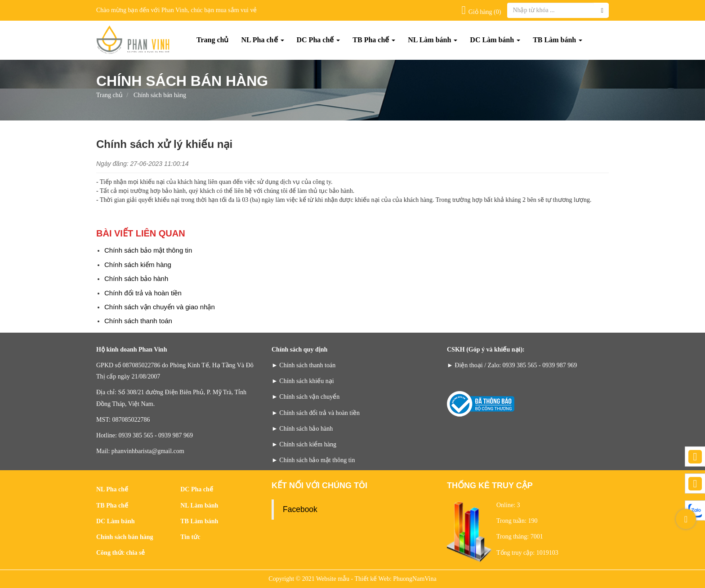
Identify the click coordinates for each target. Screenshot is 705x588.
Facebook (300, 509)
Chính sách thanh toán (138, 321)
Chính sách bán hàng (125, 537)
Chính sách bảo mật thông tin (148, 250)
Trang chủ (212, 40)
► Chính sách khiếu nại (303, 381)
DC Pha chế (319, 40)
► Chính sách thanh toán (303, 365)
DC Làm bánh (495, 40)
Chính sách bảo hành (136, 278)
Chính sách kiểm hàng (138, 265)
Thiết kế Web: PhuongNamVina (396, 579)
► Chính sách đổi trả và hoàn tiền (316, 413)
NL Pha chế (262, 40)
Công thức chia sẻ (120, 553)
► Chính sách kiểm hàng (304, 444)
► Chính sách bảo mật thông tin (313, 460)
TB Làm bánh (558, 40)
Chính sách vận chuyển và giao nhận (160, 307)
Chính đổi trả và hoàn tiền (143, 293)
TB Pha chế (374, 40)
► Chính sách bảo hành (302, 429)
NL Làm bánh (433, 40)
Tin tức (190, 537)
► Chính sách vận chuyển (306, 397)
